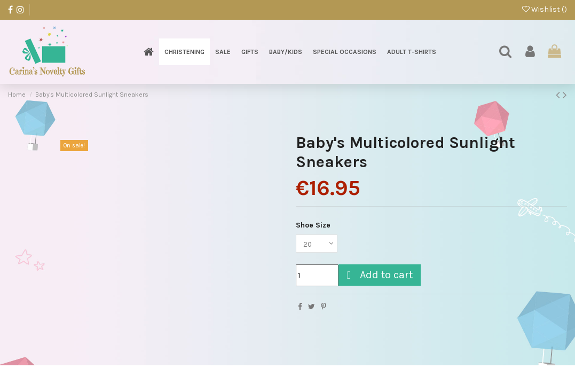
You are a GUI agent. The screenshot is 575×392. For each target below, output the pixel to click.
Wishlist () (545, 9)
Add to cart (378, 276)
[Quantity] (317, 276)
